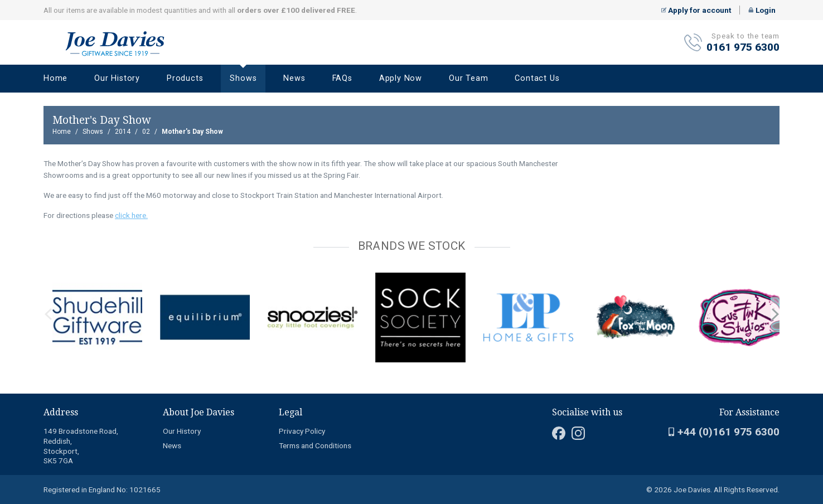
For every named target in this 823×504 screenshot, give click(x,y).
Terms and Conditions (315, 445)
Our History (117, 78)
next (775, 314)
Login (762, 10)
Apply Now (401, 78)
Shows (243, 78)
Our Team (468, 78)
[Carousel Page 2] (54, 270)
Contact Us (537, 78)
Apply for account (696, 10)
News (294, 78)
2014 (123, 132)
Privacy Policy (302, 431)
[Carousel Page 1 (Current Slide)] (47, 270)
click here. (131, 215)
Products (185, 78)
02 (146, 132)
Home (55, 78)
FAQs (342, 78)
